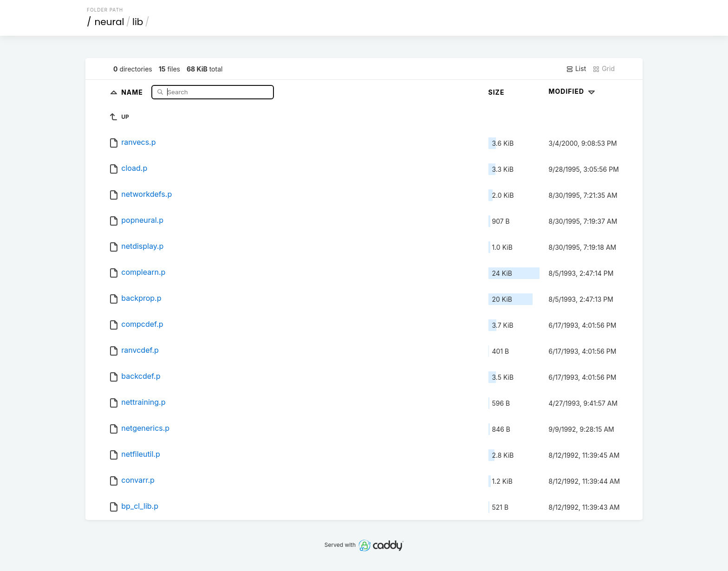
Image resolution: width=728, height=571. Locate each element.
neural (110, 22)
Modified (573, 91)
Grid (604, 69)
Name (133, 92)
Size (497, 92)
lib (138, 22)
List (576, 69)
